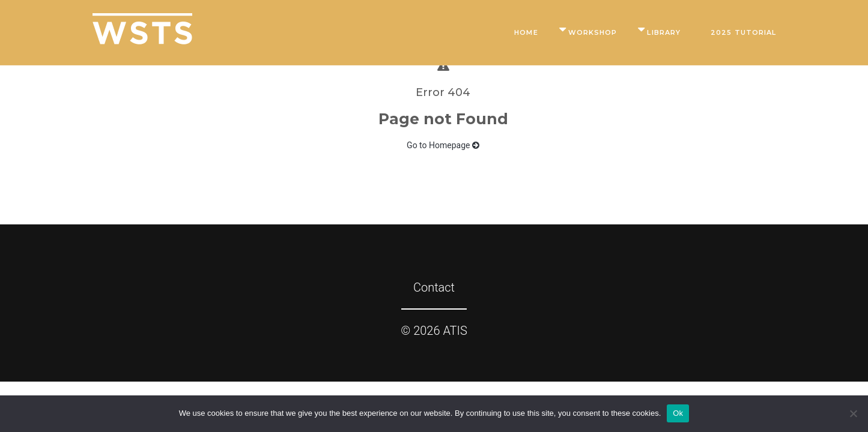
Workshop (593, 32)
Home (526, 32)
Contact (434, 287)
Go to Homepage (443, 145)
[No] (853, 413)
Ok (678, 413)
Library (664, 32)
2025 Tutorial (743, 32)
